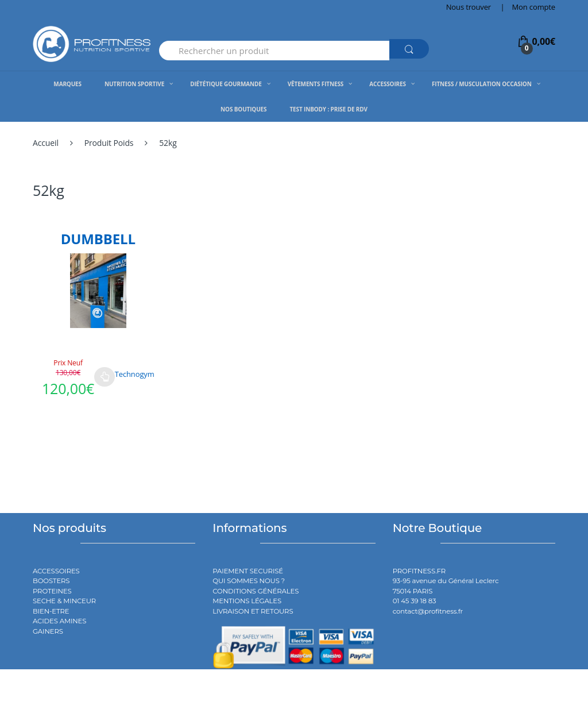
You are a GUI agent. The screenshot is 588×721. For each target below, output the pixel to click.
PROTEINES (52, 591)
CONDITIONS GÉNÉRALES (256, 591)
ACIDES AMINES (59, 621)
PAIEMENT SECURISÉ (248, 571)
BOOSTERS (51, 581)
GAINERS (48, 631)
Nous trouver (469, 7)
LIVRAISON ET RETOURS (253, 611)
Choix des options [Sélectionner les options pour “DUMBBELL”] (105, 377)
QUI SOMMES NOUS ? (249, 581)
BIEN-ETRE (51, 611)
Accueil (46, 143)
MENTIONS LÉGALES (247, 601)
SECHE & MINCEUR (64, 601)
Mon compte (534, 7)
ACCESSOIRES (56, 571)
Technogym (135, 374)
